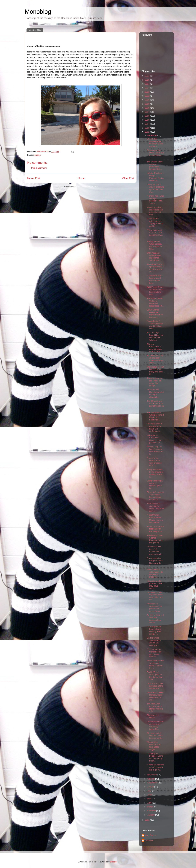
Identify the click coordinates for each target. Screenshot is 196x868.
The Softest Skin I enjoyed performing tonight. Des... (155, 165)
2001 (147, 820)
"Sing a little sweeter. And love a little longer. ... (154, 746)
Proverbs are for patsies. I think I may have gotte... (155, 585)
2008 (147, 108)
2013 (147, 92)
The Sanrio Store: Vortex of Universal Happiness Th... (155, 302)
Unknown (149, 841)
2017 (147, 84)
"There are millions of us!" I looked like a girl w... (155, 767)
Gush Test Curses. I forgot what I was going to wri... (155, 696)
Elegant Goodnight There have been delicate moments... (155, 496)
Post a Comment (39, 168)
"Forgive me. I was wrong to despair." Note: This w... (155, 200)
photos (38, 155)
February (152, 811)
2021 (147, 76)
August (151, 787)
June (150, 795)
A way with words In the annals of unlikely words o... (155, 473)
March (151, 807)
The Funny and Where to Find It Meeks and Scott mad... (155, 416)
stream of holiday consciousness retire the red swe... (155, 211)
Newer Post (34, 178)
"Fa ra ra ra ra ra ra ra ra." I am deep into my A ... (155, 234)
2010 (147, 100)
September (153, 783)
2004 (147, 124)
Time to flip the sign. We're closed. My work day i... (155, 507)
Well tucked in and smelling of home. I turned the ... (155, 664)
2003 (147, 128)
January (151, 815)
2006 (147, 116)
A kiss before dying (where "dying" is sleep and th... (155, 222)
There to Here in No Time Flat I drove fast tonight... (154, 382)
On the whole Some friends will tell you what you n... (154, 642)
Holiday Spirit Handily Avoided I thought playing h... (155, 393)
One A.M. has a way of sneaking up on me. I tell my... (155, 188)
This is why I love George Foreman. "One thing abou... (155, 539)
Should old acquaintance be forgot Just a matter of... (155, 143)
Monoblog (38, 12)
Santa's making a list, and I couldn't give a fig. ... (155, 484)
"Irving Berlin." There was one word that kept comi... (155, 325)
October (151, 779)
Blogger (113, 862)
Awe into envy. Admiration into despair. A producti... (155, 573)
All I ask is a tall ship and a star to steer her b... (155, 736)
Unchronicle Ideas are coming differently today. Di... (155, 725)
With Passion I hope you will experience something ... (154, 257)
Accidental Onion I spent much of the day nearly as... (155, 268)
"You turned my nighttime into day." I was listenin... (154, 653)
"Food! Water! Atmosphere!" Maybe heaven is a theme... (155, 519)
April (150, 803)
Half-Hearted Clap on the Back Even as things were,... (155, 359)
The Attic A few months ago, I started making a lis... (155, 707)
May (150, 799)
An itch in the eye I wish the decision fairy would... (155, 619)
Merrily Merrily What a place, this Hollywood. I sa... (155, 245)
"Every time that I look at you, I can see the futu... (155, 279)
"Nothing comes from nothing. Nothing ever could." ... (154, 630)
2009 (147, 104)
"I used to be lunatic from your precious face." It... (154, 462)
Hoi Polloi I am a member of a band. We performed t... (154, 427)
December (152, 135)
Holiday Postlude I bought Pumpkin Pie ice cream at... (155, 177)
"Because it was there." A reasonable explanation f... (155, 550)
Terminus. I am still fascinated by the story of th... (155, 529)
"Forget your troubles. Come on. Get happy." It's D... (155, 757)
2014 (147, 88)
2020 (147, 80)
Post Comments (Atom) (87, 187)
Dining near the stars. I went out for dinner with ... (155, 154)
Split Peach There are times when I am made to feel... (155, 291)
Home (81, 178)
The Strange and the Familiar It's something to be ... (155, 405)
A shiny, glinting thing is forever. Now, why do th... (155, 562)
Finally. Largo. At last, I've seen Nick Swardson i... (155, 450)
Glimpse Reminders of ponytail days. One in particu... (155, 348)
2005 (147, 120)
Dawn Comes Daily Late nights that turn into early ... (155, 314)
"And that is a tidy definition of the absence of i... (155, 686)
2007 (147, 112)
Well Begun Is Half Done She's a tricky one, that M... (155, 371)
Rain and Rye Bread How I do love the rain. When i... (155, 336)
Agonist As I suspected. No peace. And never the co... (154, 607)
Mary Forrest (151, 835)
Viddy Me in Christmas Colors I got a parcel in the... (154, 439)
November (152, 775)
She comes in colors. (153, 716)
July (150, 791)
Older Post (128, 178)
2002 (147, 132)
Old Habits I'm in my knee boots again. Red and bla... (155, 596)
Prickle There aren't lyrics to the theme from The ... (155, 676)
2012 (147, 96)
